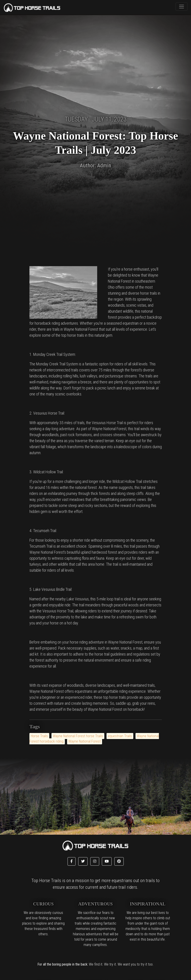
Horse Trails (39, 736)
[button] (72, 861)
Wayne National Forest (85, 741)
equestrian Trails (120, 736)
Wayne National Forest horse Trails (78, 736)
